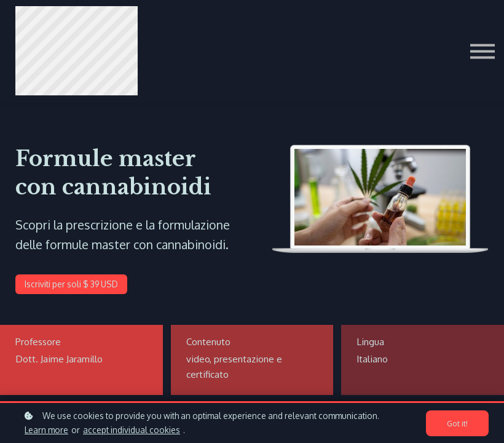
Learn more (46, 430)
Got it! (457, 423)
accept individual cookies (132, 430)
